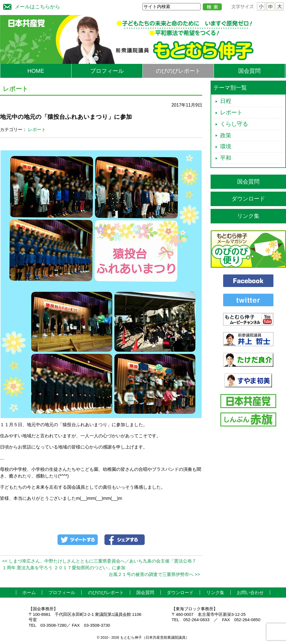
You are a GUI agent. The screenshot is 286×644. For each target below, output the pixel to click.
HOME (36, 71)
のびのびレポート (178, 71)
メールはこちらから (30, 6)
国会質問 (249, 71)
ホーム (29, 593)
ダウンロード (248, 199)
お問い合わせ (250, 593)
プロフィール (107, 71)
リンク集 (248, 216)
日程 (226, 101)
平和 (226, 158)
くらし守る (234, 124)
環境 (226, 146)
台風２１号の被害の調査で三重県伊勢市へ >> (154, 574)
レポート (37, 130)
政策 (226, 135)
